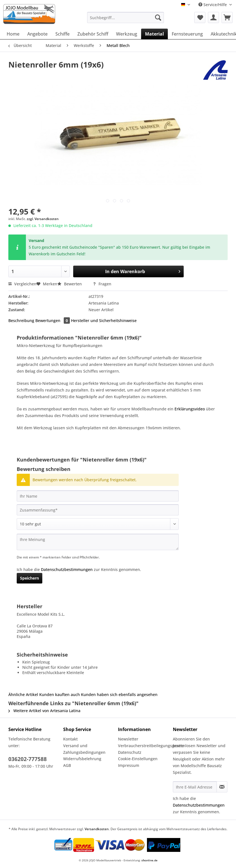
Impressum (129, 765)
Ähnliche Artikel (23, 694)
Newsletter (128, 739)
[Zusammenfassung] (98, 510)
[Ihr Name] (98, 496)
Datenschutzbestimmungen (67, 569)
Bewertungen (53, 320)
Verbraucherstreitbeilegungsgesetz (144, 746)
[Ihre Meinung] (98, 542)
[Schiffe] (62, 34)
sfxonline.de (149, 860)
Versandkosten (97, 829)
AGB (67, 765)
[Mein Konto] (213, 18)
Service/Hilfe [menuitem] (213, 5)
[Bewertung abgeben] (98, 524)
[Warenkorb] (227, 18)
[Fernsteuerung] (187, 34)
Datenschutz (130, 752)
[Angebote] (37, 34)
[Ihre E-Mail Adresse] (195, 787)
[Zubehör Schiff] (93, 34)
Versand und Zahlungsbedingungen (84, 749)
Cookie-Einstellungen (138, 759)
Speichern (29, 578)
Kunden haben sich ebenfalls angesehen (119, 694)
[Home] (13, 34)
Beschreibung (21, 320)
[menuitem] (126, 20)
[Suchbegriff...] (126, 18)
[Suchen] (158, 18)
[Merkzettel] (200, 18)
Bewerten (70, 284)
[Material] (154, 34)
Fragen (102, 284)
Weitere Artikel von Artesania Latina (44, 711)
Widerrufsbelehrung (82, 759)
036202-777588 (28, 759)
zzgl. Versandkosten (43, 219)
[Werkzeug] (127, 34)
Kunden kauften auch (60, 694)
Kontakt (70, 739)
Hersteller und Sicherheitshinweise (104, 320)
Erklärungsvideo (190, 409)
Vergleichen (22, 284)
